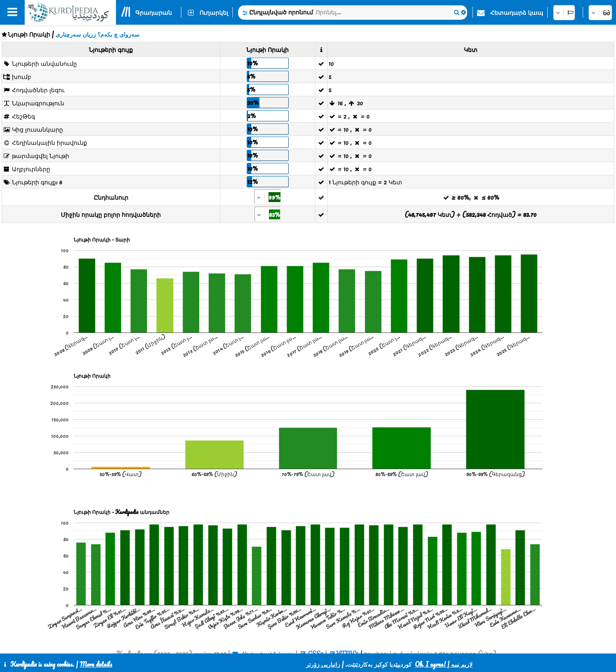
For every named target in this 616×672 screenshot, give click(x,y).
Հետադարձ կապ (517, 12)
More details (96, 664)
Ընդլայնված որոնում (281, 12)
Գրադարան (154, 12)
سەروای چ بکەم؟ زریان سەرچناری (97, 34)
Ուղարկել (214, 12)
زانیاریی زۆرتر (323, 664)
